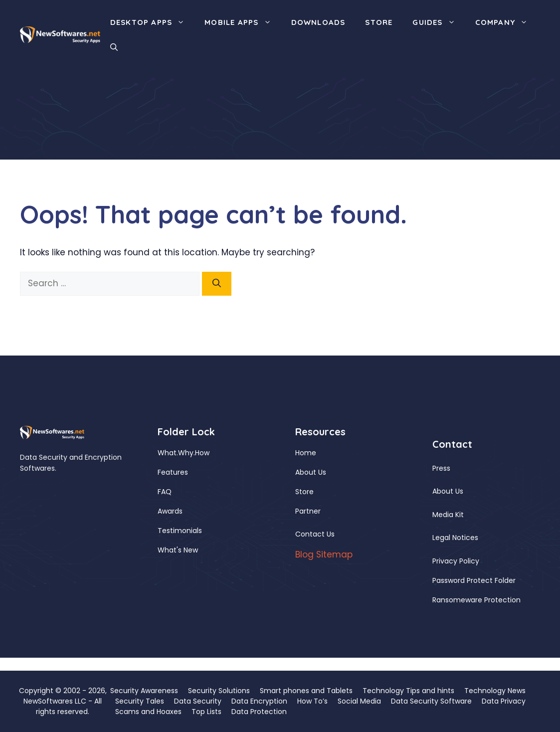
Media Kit (448, 515)
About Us (311, 472)
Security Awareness (144, 691)
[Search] (217, 284)
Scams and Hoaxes (148, 712)
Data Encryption (259, 701)
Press (441, 468)
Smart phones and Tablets (306, 691)
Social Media (359, 701)
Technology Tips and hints (408, 691)
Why (186, 453)
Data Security (198, 701)
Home (306, 453)
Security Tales (140, 701)
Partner (308, 511)
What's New (178, 550)
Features (173, 472)
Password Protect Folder (474, 580)
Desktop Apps (152, 22)
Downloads (318, 22)
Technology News (495, 691)
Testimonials (180, 531)
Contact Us (315, 534)
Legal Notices (455, 538)
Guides (439, 22)
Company (506, 22)
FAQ (165, 492)
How (202, 453)
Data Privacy (504, 701)
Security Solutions (219, 691)
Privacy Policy (456, 561)
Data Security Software (431, 701)
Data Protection (259, 712)
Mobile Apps (243, 22)
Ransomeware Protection (476, 600)
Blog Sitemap (324, 554)
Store (379, 22)
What (167, 453)
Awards (170, 511)
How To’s (312, 701)
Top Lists (206, 712)
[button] (114, 47)
